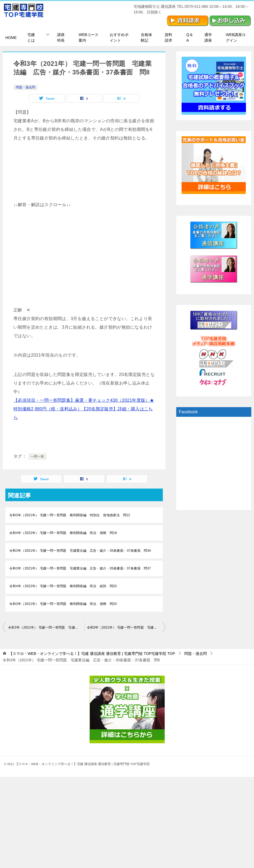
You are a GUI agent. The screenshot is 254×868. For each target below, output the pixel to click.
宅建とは (31, 37)
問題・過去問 (25, 87)
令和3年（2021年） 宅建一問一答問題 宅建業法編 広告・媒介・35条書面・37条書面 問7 (46, 627)
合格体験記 (146, 37)
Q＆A (190, 37)
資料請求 (168, 37)
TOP (92, 654)
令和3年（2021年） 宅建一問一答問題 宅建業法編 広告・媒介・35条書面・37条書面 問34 (80, 551)
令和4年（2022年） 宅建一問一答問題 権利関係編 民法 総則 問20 (63, 586)
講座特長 (61, 37)
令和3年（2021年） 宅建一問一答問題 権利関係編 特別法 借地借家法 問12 (70, 515)
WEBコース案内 (89, 37)
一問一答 (38, 457)
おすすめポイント (119, 37)
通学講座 (208, 37)
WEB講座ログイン (236, 37)
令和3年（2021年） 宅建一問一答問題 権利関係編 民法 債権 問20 (63, 604)
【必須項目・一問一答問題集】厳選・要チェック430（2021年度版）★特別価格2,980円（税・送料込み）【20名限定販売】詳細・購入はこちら (84, 409)
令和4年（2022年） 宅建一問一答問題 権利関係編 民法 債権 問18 (63, 533)
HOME (11, 38)
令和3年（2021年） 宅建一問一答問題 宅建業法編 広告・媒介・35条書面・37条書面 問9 (126, 627)
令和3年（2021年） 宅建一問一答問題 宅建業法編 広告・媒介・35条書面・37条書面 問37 (80, 568)
